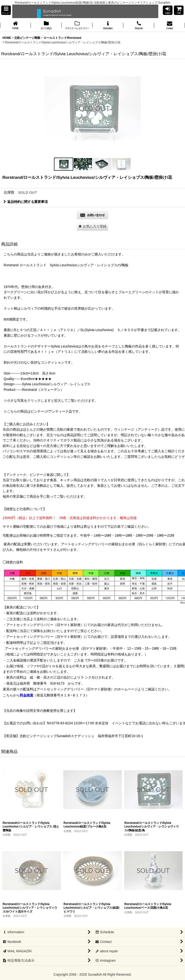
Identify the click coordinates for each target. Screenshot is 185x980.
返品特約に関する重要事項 (26, 202)
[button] (6, 10)
